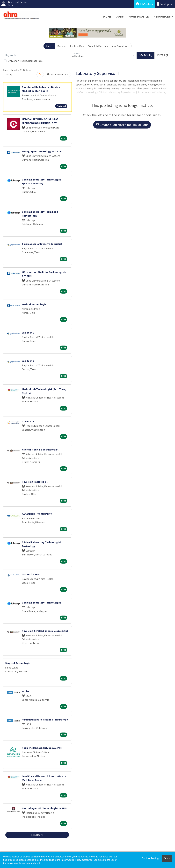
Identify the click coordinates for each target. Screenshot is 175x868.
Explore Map (77, 46)
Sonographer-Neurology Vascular (42, 151)
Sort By (9, 74)
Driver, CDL (28, 421)
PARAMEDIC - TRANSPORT (37, 514)
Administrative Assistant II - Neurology (45, 720)
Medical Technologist (35, 304)
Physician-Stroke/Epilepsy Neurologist (45, 631)
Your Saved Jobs (121, 46)
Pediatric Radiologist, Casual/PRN (42, 748)
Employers (164, 4)
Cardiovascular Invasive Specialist (42, 244)
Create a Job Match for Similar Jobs (122, 125)
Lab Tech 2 (28, 333)
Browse (62, 46)
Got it (167, 858)
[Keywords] (37, 55)
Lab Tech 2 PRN (31, 574)
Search (49, 46)
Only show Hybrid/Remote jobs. (25, 61)
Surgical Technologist (18, 663)
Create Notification (58, 74)
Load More (37, 835)
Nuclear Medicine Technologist (40, 450)
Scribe (26, 691)
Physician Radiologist (35, 482)
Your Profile (139, 16)
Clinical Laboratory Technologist (41, 603)
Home (107, 16)
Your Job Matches (98, 46)
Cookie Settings (151, 858)
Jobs (120, 16)
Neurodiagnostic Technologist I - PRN (44, 808)
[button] (163, 55)
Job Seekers (144, 4)
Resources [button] (162, 16)
